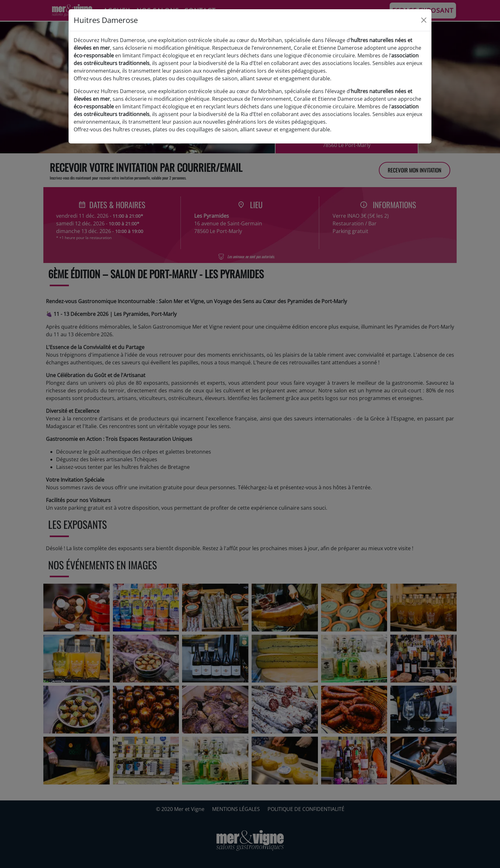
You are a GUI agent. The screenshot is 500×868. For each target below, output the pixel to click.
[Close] (424, 20)
